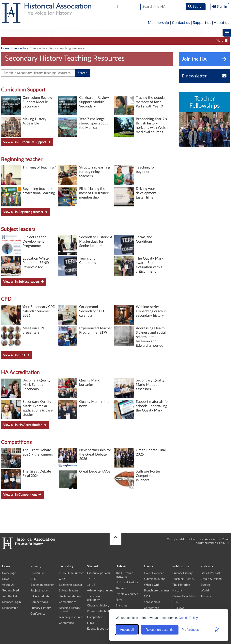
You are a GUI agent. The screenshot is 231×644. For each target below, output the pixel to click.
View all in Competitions (23, 495)
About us (221, 23)
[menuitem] (13, 33)
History (177, 591)
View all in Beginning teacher (26, 212)
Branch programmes (157, 591)
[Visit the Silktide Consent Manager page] (217, 630)
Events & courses (98, 629)
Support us (202, 23)
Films (91, 623)
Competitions (146, 41)
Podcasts (192, 33)
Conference (38, 614)
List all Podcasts (211, 573)
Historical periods (99, 573)
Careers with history (100, 612)
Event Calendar (154, 573)
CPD (40, 41)
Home (5, 48)
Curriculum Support (17, 41)
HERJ (176, 602)
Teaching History (183, 579)
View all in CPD (16, 355)
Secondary (40, 33)
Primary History (41, 608)
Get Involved (10, 591)
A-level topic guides (100, 591)
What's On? (152, 585)
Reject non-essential (160, 630)
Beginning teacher (61, 41)
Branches (121, 606)
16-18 (91, 585)
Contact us (181, 23)
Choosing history (98, 606)
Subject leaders (90, 41)
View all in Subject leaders (24, 282)
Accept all (127, 630)
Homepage (9, 573)
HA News (178, 608)
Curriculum (37, 573)
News (6, 579)
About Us (8, 585)
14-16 (91, 579)
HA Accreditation (119, 41)
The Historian (181, 585)
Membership (158, 23)
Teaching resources (71, 617)
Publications (163, 33)
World (205, 591)
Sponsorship (152, 602)
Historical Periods (127, 582)
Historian (133, 33)
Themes (121, 588)
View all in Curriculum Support (27, 142)
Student (67, 33)
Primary (13, 33)
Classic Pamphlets (184, 596)
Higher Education (100, 33)
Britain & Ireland (211, 579)
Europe (205, 585)
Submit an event (154, 579)
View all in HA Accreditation (25, 425)
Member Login (11, 602)
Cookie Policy (188, 618)
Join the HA (10, 596)
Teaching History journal (178, 41)
